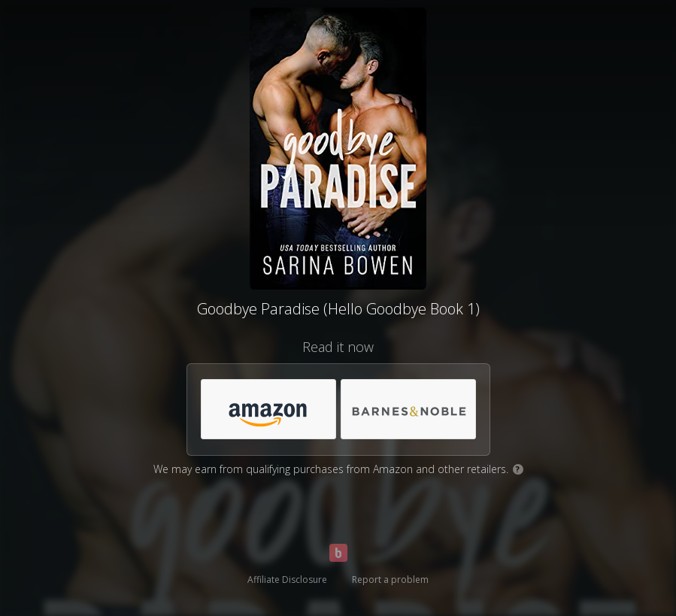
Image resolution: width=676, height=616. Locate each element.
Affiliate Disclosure (287, 580)
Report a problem (390, 580)
